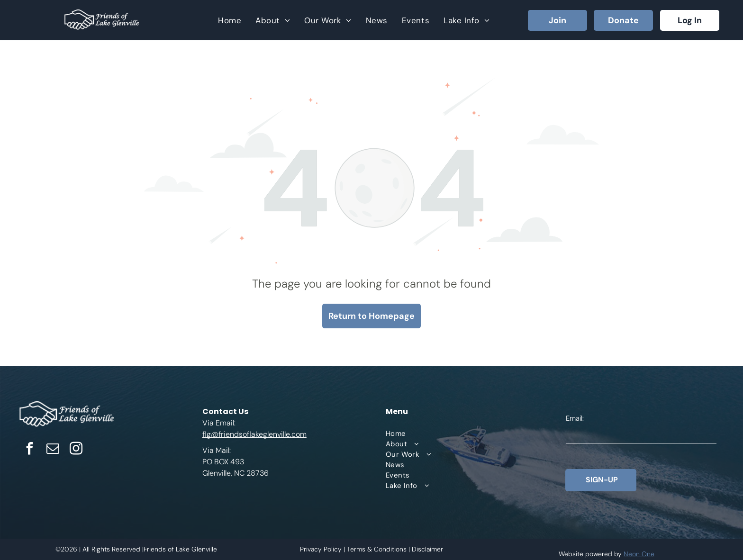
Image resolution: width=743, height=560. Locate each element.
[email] (53, 450)
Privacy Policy (321, 549)
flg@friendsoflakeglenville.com (254, 434)
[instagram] (76, 450)
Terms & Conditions (377, 549)
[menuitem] (230, 20)
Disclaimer (427, 549)
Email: (575, 418)
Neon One (639, 554)
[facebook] (29, 450)
